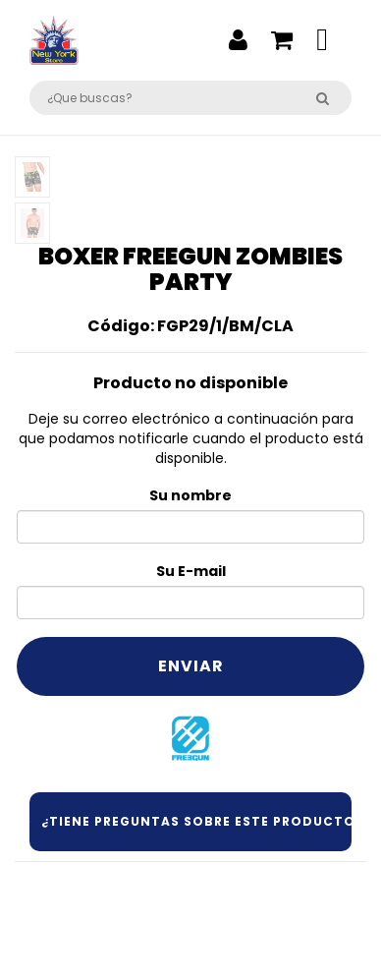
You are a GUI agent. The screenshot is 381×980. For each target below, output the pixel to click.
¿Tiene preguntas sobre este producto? (190, 821)
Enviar (191, 666)
